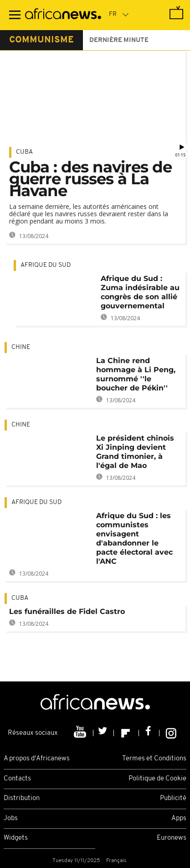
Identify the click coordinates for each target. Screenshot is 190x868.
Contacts (17, 779)
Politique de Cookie (157, 779)
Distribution (22, 798)
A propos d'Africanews (37, 759)
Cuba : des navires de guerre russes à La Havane (90, 179)
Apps (179, 819)
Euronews (172, 838)
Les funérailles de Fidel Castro (67, 611)
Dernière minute (119, 40)
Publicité (173, 798)
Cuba (24, 152)
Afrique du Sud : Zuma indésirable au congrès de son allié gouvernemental (140, 292)
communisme (41, 40)
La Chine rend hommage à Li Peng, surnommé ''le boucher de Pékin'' (136, 374)
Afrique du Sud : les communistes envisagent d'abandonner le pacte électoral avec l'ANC (134, 538)
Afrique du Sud (46, 265)
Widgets (16, 838)
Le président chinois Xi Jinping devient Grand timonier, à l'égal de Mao (135, 452)
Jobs (11, 819)
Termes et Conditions (154, 759)
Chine (21, 347)
